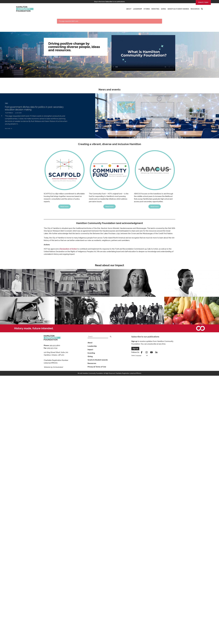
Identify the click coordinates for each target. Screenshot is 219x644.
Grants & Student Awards (178, 9)
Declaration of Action (68, 249)
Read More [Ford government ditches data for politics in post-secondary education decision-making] (8, 128)
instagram (147, 352)
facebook (142, 352)
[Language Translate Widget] (140, 356)
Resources (195, 9)
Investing (155, 9)
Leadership (138, 9)
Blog (6, 103)
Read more (64, 206)
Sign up (134, 341)
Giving (163, 9)
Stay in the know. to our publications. (110, 2)
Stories (147, 9)
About (129, 9)
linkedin (156, 352)
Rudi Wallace (9, 113)
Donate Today (203, 2)
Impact (90, 350)
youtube (151, 352)
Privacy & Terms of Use (97, 367)
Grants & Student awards (98, 360)
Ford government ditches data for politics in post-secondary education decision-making (35, 108)
